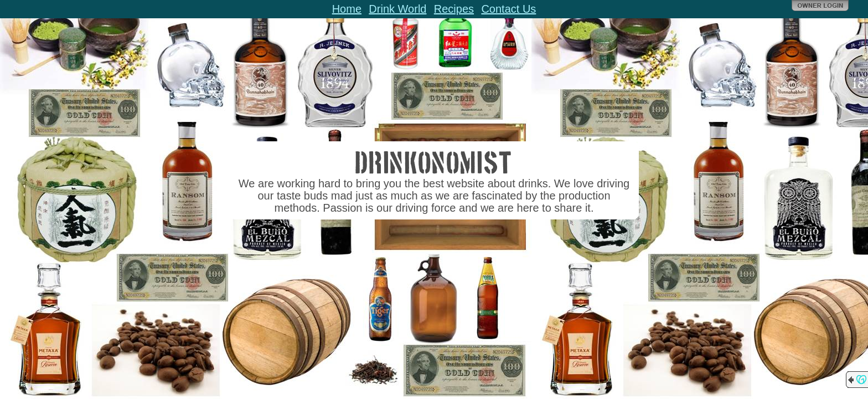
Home (347, 9)
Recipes (454, 9)
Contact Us (508, 9)
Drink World (397, 9)
